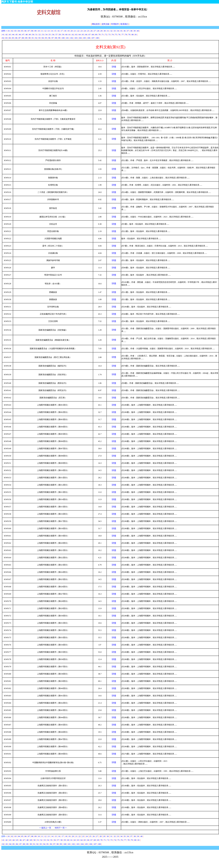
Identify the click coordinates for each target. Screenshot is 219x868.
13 (49, 31)
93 (39, 38)
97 (53, 38)
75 (116, 35)
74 (113, 35)
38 (131, 31)
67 (89, 35)
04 (19, 31)
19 (68, 31)
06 (25, 31)
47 (23, 35)
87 (20, 38)
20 (72, 31)
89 (26, 38)
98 (56, 38)
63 (76, 35)
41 (3, 35)
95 (46, 38)
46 (20, 35)
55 (50, 35)
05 (22, 31)
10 (39, 31)
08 (32, 31)
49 (30, 35)
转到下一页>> (61, 828)
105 (84, 38)
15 (55, 31)
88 (23, 38)
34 (118, 31)
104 (80, 38)
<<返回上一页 (45, 828)
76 (119, 35)
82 (3, 38)
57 (56, 35)
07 (29, 31)
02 (12, 31)
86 (16, 38)
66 (86, 35)
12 (45, 31)
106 (89, 38)
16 (58, 31)
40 (138, 31)
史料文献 (105, 24)
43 (10, 35)
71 (103, 35)
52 (40, 35)
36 (125, 31)
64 (80, 35)
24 (85, 31)
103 (76, 38)
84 (10, 38)
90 (30, 38)
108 (97, 38)
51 (36, 35)
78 (126, 35)
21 (75, 31)
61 (70, 35)
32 (111, 31)
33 (115, 31)
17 (62, 31)
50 (33, 35)
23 (82, 31)
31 (108, 31)
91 (33, 38)
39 (135, 31)
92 (36, 38)
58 (60, 35)
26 (91, 31)
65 (83, 35)
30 (105, 31)
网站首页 (95, 24)
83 (6, 38)
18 (65, 31)
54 (46, 35)
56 (53, 35)
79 (129, 35)
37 (128, 31)
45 (16, 35)
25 (88, 31)
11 (42, 31)
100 (63, 38)
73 (109, 35)
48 (27, 35)
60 (67, 35)
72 (106, 35)
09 (35, 31)
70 (99, 35)
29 (101, 31)
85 (13, 38)
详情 (114, 67)
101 (67, 38)
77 (123, 35)
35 (121, 31)
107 (93, 38)
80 (133, 35)
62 (73, 35)
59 (63, 35)
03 (15, 31)
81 (136, 35)
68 (93, 35)
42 (6, 35)
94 (43, 38)
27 (95, 31)
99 (59, 38)
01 (9, 31)
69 (96, 35)
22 (78, 31)
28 (98, 31)
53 (43, 35)
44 (13, 35)
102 (72, 38)
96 (49, 38)
